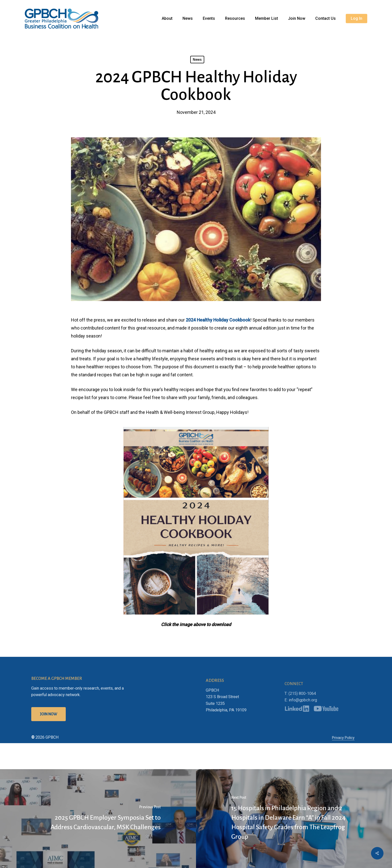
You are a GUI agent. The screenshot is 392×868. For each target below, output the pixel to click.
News (197, 60)
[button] (48, 730)
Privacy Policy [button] (343, 754)
